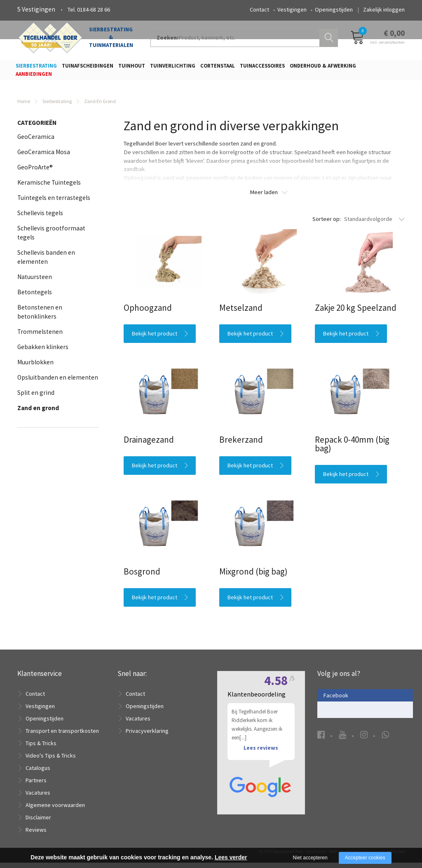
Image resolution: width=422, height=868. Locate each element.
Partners (36, 786)
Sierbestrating (36, 68)
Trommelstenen (40, 337)
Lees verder (231, 857)
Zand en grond (38, 413)
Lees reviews (261, 764)
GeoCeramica (36, 142)
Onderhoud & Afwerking (323, 68)
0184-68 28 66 (94, 9)
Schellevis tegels (40, 218)
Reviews (36, 835)
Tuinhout (132, 68)
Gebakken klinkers (43, 352)
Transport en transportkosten (62, 736)
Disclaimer (38, 823)
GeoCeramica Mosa (44, 157)
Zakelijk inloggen (384, 9)
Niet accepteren (310, 858)
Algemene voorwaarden (55, 810)
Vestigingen (292, 9)
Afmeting (35, 468)
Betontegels (35, 297)
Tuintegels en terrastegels (54, 203)
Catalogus (38, 773)
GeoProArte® (35, 172)
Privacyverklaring (147, 736)
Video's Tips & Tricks (51, 761)
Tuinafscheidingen (88, 68)
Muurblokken (35, 367)
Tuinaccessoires (262, 68)
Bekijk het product (155, 338)
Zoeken (330, 40)
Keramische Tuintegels (49, 188)
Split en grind (36, 398)
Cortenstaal (218, 68)
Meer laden (264, 197)
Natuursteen (35, 282)
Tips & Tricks (41, 748)
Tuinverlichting (173, 68)
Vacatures (38, 798)
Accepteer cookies (365, 858)
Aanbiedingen (34, 76)
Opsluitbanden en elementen (58, 383)
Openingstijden (334, 9)
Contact (259, 9)
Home (24, 107)
